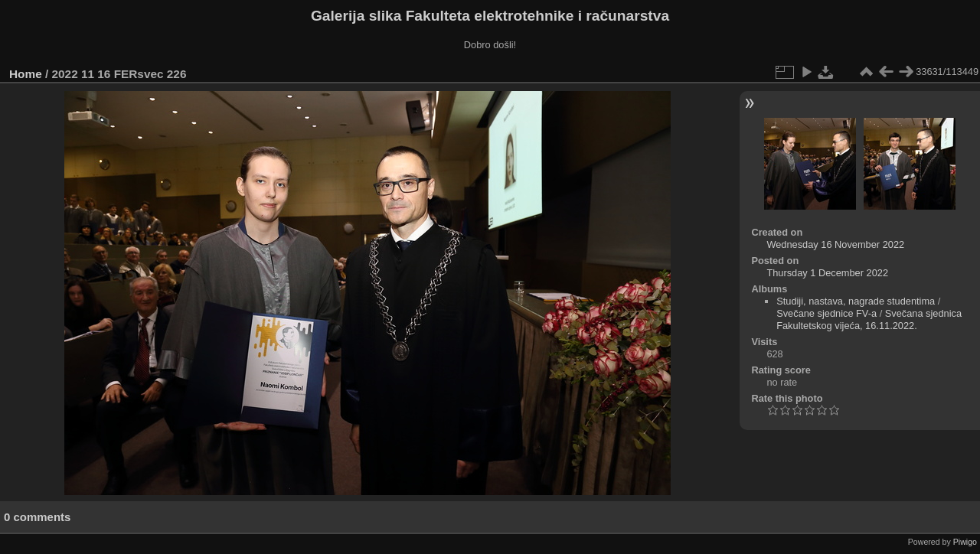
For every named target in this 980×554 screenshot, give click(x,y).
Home (26, 74)
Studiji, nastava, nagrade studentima (856, 301)
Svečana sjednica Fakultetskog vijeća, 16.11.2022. (869, 319)
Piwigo (965, 542)
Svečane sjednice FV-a (826, 313)
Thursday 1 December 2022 (827, 273)
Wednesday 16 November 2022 (835, 244)
